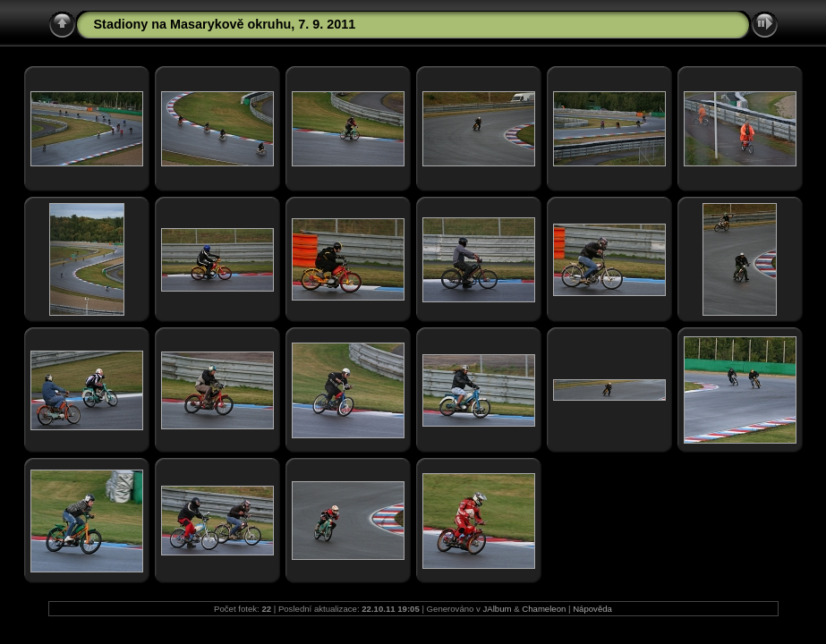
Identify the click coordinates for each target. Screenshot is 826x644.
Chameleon (544, 609)
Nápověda (592, 609)
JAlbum (498, 609)
